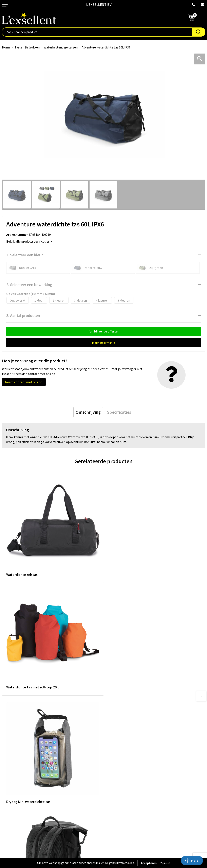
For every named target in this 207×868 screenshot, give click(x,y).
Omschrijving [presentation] (88, 412)
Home (6, 47)
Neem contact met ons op (24, 382)
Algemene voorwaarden (18, 787)
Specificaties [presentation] (119, 412)
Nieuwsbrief (114, 736)
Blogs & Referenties (119, 730)
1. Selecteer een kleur (25, 255)
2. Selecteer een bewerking (29, 285)
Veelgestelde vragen (120, 743)
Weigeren (165, 863)
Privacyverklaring (14, 793)
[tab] (88, 412)
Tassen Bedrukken (27, 47)
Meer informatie (104, 343)
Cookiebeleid (11, 799)
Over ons (112, 724)
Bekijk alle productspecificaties (29, 241)
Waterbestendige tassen (61, 47)
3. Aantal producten (23, 315)
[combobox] (97, 32)
